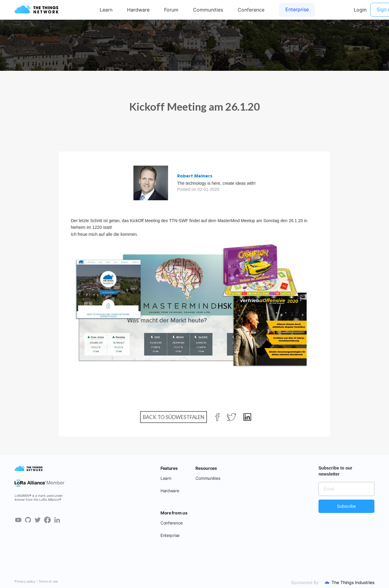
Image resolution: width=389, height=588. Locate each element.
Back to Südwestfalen (174, 417)
